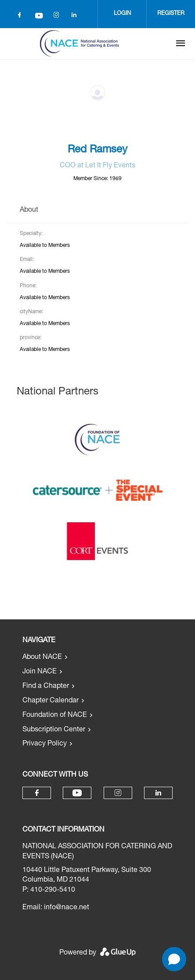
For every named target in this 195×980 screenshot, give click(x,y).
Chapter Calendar (51, 701)
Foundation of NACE (55, 716)
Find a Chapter (46, 687)
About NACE (42, 658)
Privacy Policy (45, 744)
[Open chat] (174, 959)
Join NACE (40, 672)
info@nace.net (67, 908)
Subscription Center (54, 730)
